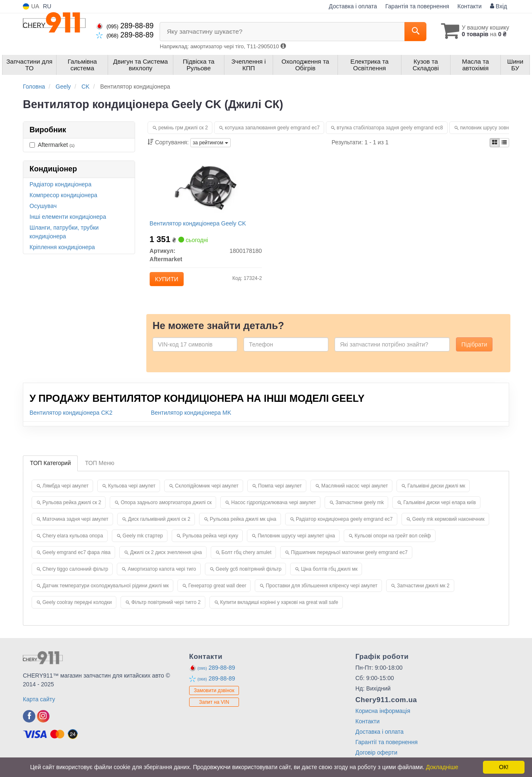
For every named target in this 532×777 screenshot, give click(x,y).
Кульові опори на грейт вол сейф (393, 542)
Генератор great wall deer (217, 592)
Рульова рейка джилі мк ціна (243, 526)
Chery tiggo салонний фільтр (75, 576)
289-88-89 (125, 26)
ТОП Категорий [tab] (50, 470)
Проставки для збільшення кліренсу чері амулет (321, 592)
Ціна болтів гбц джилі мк (329, 576)
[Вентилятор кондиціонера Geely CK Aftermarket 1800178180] (206, 188)
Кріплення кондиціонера (62, 247)
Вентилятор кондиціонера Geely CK (200, 226)
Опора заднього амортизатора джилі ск (166, 509)
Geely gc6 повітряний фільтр (249, 576)
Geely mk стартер (143, 542)
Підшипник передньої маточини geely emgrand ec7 (349, 559)
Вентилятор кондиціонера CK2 (71, 419)
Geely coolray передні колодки (77, 609)
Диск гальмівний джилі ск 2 (159, 526)
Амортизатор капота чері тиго (162, 576)
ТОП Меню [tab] (100, 470)
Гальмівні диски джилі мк (436, 492)
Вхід (499, 6)
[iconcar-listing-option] (504, 143)
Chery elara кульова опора (73, 542)
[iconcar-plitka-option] (495, 143)
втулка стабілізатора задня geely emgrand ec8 (390, 128)
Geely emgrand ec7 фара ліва (76, 559)
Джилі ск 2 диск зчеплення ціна (166, 559)
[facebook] (29, 723)
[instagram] (43, 723)
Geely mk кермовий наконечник (448, 526)
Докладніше (442, 767)
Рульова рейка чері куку (210, 542)
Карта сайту (39, 706)
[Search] (411, 32)
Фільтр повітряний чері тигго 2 (166, 609)
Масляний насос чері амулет (355, 492)
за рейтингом (211, 143)
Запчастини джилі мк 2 (423, 592)
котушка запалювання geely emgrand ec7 (272, 128)
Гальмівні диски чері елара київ (440, 509)
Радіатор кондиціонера (60, 184)
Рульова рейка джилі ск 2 (72, 509)
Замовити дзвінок (214, 697)
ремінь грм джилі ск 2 (183, 128)
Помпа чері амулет (280, 492)
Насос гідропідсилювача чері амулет (273, 509)
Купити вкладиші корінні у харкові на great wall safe (279, 609)
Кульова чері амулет (132, 492)
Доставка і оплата (353, 6)
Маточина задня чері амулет (75, 526)
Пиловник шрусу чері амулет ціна (296, 542)
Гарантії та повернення (387, 749)
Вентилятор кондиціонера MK (191, 419)
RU (47, 6)
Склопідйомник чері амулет (207, 492)
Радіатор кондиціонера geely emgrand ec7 (344, 526)
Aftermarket (52, 145)
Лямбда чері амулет (65, 492)
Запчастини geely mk (360, 509)
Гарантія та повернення (417, 6)
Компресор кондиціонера (63, 195)
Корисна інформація (383, 718)
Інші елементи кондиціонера (68, 217)
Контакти (470, 6)
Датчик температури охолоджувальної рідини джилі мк (106, 592)
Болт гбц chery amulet (246, 559)
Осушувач (43, 206)
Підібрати (474, 351)
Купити (169, 282)
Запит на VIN (214, 709)
